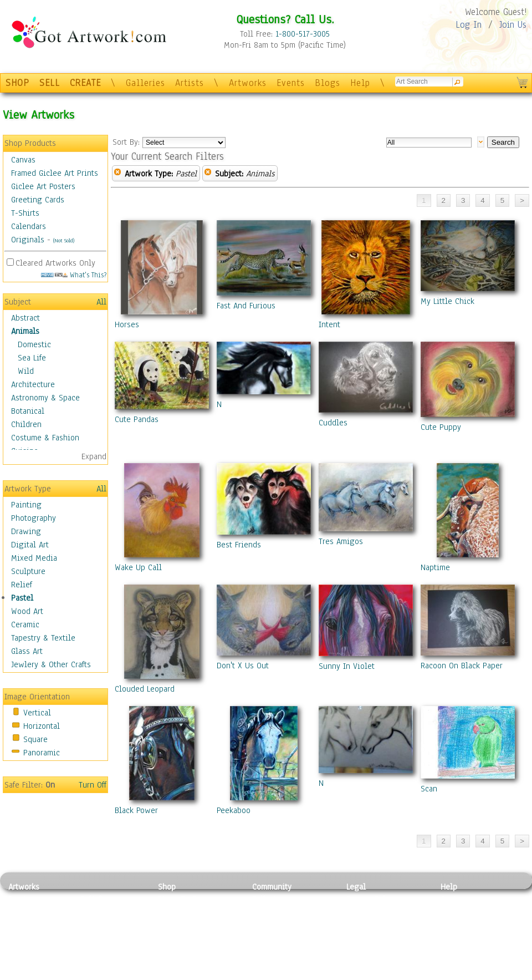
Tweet (451, 974)
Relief (22, 585)
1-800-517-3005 (303, 34)
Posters (171, 924)
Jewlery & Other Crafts (51, 664)
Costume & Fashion (45, 438)
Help (360, 83)
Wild (26, 371)
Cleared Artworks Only (55, 263)
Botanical (28, 411)
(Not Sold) (64, 240)
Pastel (22, 598)
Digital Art (30, 545)
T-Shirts (25, 213)
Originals (28, 240)
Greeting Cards (38, 200)
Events (291, 83)
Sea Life (32, 358)
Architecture (33, 384)
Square (35, 739)
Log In (469, 25)
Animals (25, 331)
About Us (457, 924)
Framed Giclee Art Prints (55, 173)
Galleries (145, 83)
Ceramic (25, 624)
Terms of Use (369, 912)
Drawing (26, 531)
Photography (34, 518)
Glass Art (27, 651)
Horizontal (42, 726)
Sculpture (28, 571)
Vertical (37, 713)
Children (26, 424)
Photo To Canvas (187, 899)
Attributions (365, 924)
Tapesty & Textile (111, 949)
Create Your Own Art (194, 974)
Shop (167, 887)
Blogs (328, 83)
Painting (26, 505)
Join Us (513, 25)
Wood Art (27, 611)
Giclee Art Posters (43, 186)
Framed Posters (185, 912)
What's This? (74, 275)
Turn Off (93, 785)
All (101, 302)
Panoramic (42, 753)
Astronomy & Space (45, 398)
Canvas (23, 160)
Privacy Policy (371, 899)
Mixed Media (34, 558)
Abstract (25, 318)
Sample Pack (463, 912)
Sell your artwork (283, 949)
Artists (190, 83)
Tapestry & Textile (43, 638)
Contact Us (460, 899)
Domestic (34, 344)
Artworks (248, 83)
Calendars (29, 226)
